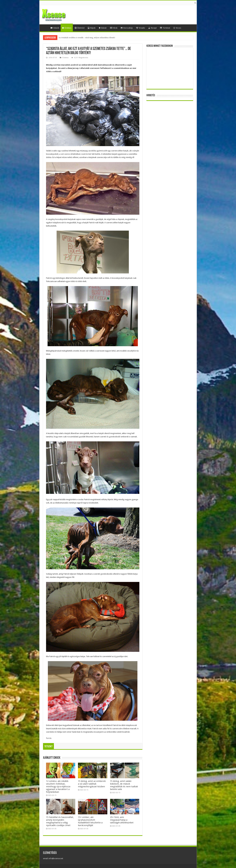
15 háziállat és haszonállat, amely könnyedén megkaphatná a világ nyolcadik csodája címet (60, 821)
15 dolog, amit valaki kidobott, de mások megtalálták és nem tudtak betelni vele (124, 785)
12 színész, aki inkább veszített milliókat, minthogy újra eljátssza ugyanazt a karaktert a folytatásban (58, 787)
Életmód (80, 28)
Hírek (114, 28)
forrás (49, 738)
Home (45, 28)
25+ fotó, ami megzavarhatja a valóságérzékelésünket (122, 820)
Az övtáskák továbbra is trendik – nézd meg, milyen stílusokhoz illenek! (87, 38)
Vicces (177, 28)
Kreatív (141, 28)
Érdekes (67, 28)
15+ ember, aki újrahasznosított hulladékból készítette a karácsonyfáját (90, 821)
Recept (152, 28)
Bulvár (103, 28)
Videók (55, 28)
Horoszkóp (127, 28)
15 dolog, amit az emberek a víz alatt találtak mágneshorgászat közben (92, 784)
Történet (165, 28)
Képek (92, 28)
